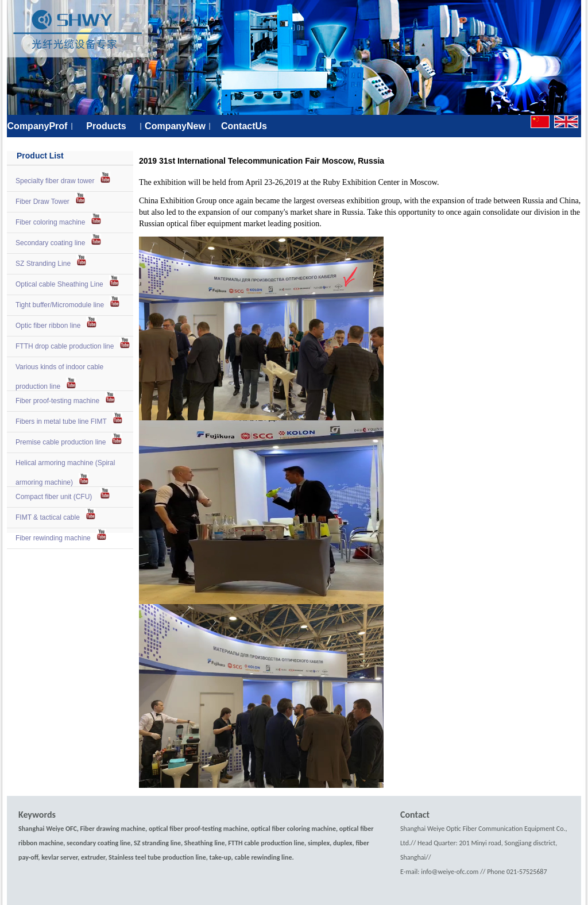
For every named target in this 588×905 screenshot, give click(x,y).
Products (106, 126)
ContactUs (244, 126)
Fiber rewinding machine (53, 538)
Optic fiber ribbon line (48, 326)
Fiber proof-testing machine (57, 401)
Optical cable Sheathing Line (59, 284)
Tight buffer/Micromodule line (60, 305)
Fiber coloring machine (50, 222)
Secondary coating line (50, 243)
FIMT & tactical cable (48, 517)
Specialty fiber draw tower (55, 181)
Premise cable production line (61, 442)
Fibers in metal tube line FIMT (61, 421)
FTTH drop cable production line (65, 346)
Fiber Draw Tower (42, 202)
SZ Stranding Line (43, 264)
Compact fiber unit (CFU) (55, 497)
